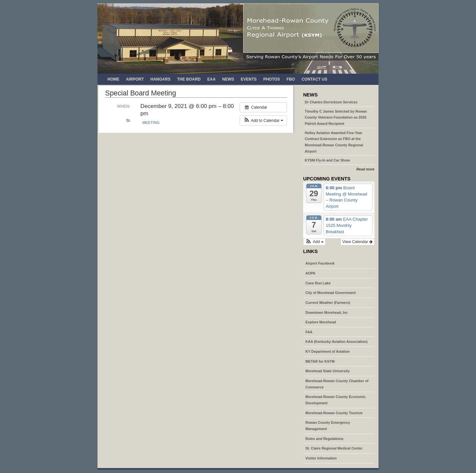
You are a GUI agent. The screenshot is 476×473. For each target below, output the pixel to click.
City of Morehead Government (331, 293)
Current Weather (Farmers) (328, 303)
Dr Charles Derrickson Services (331, 102)
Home (113, 79)
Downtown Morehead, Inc (327, 312)
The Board (189, 79)
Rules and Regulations (324, 439)
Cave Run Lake (318, 283)
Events (249, 79)
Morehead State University (328, 371)
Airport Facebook (320, 263)
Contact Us (314, 79)
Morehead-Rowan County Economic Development (336, 400)
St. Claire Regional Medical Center (334, 448)
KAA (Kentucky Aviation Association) (337, 342)
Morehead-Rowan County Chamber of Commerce (337, 384)
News (228, 79)
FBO (291, 79)
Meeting (151, 123)
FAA (309, 332)
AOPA (310, 273)
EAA (211, 79)
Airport (135, 79)
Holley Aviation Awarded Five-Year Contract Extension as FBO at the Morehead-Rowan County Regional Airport (334, 142)
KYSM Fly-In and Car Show (327, 160)
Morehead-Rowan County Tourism (334, 413)
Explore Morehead (321, 322)
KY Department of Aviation (328, 351)
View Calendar (357, 242)
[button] (263, 121)
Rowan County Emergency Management (328, 426)
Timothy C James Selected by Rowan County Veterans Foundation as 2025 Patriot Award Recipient (336, 117)
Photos (271, 79)
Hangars (160, 79)
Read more (365, 169)
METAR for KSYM (320, 361)
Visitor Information (321, 458)
